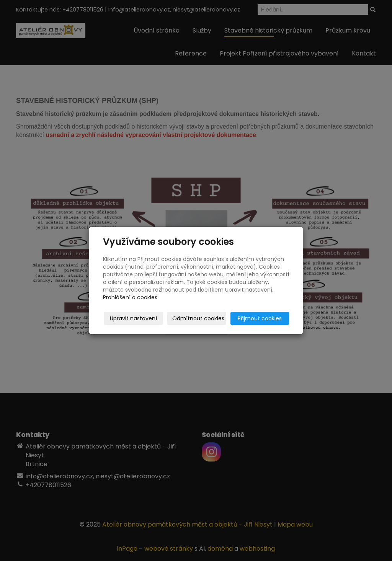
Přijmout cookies (260, 318)
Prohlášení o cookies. (131, 297)
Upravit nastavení (133, 318)
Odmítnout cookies (198, 318)
